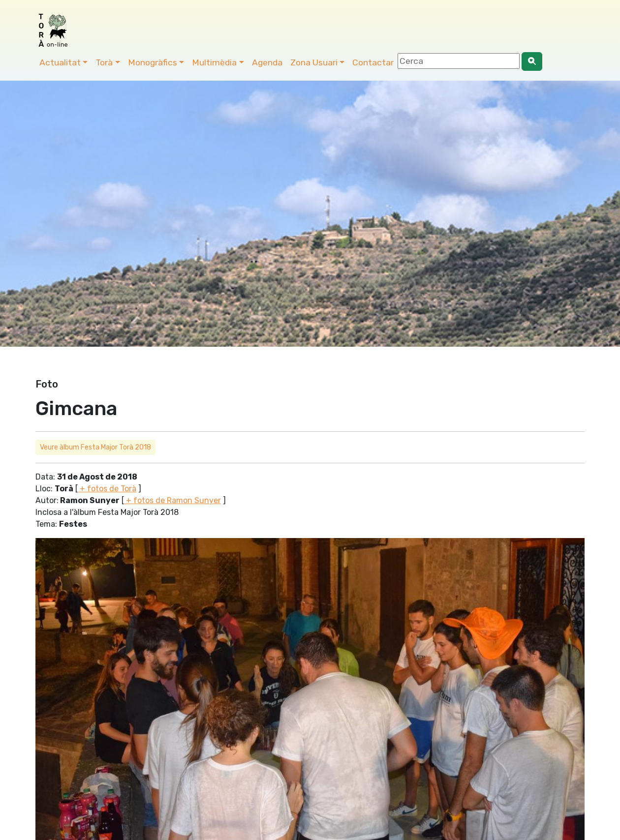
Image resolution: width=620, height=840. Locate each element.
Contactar (373, 62)
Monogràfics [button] (153, 62)
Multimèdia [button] (214, 62)
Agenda (267, 62)
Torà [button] (104, 62)
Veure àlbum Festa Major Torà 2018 (95, 447)
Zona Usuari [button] (314, 62)
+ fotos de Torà (107, 489)
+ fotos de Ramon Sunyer (172, 500)
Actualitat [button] (60, 62)
